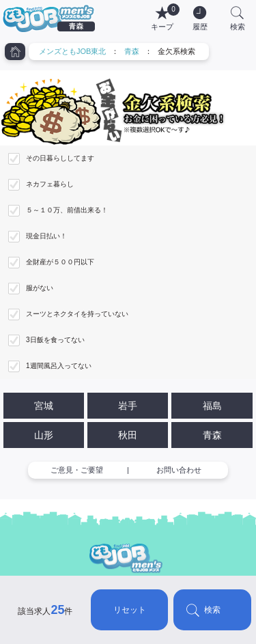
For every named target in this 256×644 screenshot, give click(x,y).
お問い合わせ (179, 470)
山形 (44, 435)
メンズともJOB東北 (72, 51)
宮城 (44, 406)
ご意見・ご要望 (77, 470)
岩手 (128, 406)
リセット (130, 610)
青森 (132, 51)
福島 (212, 406)
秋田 (128, 435)
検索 (212, 610)
